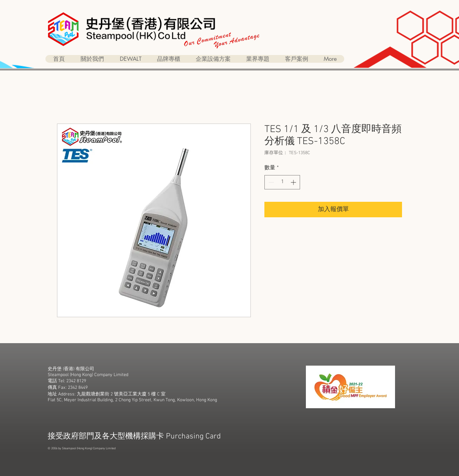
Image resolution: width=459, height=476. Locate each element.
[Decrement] (270, 182)
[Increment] (294, 182)
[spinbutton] (282, 182)
